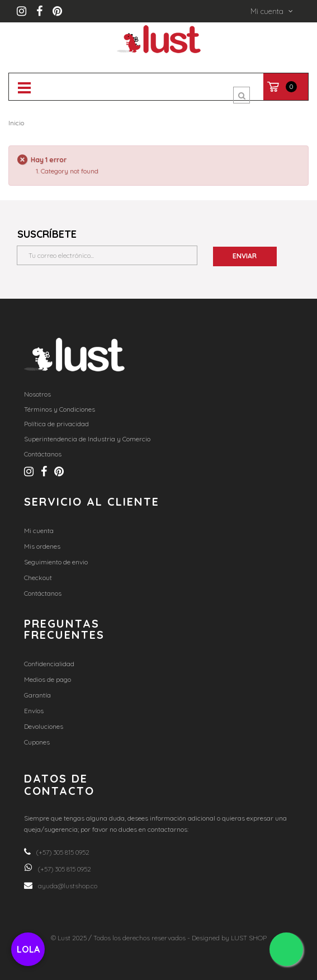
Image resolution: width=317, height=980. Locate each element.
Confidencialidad (49, 664)
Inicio (16, 123)
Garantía (37, 695)
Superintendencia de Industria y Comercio (87, 439)
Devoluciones (44, 726)
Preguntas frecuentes (64, 629)
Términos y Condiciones (60, 409)
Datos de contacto (59, 785)
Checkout (38, 578)
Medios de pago (48, 679)
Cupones (37, 742)
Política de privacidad (56, 424)
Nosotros (37, 394)
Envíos (34, 711)
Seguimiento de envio (56, 562)
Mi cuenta (39, 531)
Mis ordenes (42, 546)
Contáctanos (43, 454)
